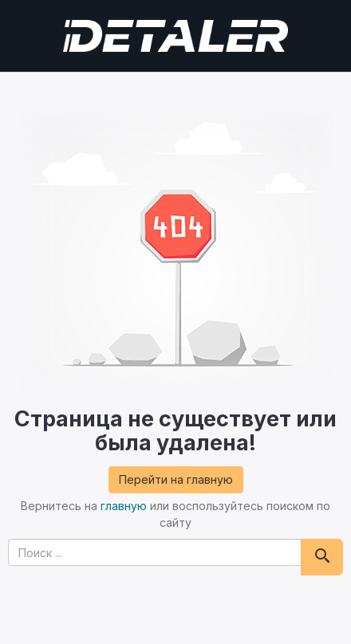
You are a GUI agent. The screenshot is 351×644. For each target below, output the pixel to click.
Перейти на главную (176, 479)
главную (124, 506)
